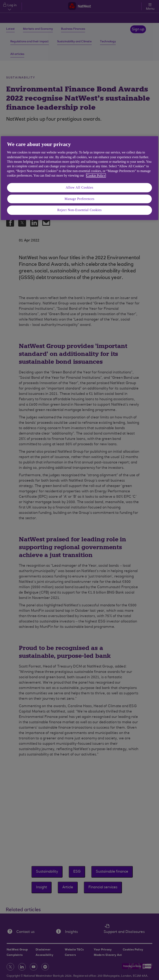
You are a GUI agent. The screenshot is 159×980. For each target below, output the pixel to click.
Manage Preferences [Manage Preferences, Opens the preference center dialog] (80, 199)
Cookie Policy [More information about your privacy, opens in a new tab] (96, 175)
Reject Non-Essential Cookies (79, 210)
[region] (79, 178)
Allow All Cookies (79, 188)
